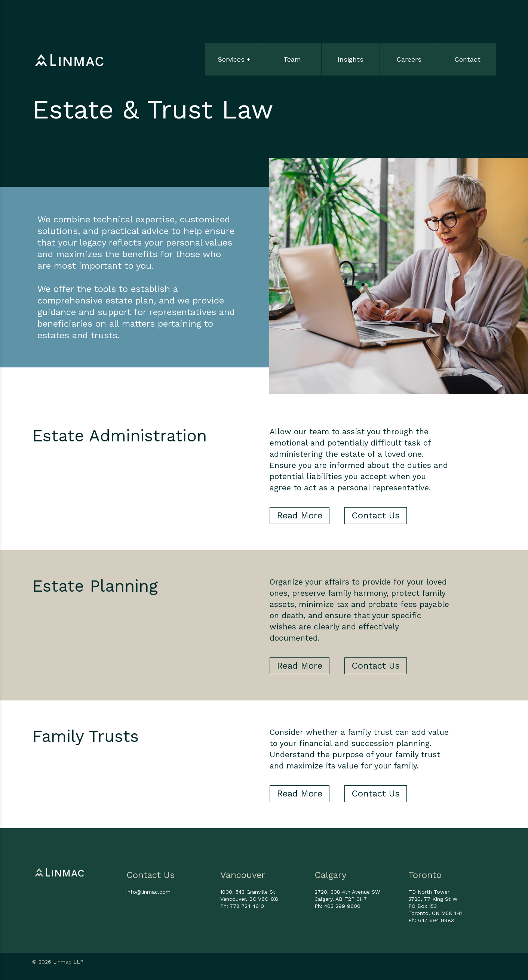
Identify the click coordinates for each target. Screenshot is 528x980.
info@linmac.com (148, 892)
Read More (300, 515)
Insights (351, 59)
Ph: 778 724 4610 (242, 906)
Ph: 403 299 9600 (337, 906)
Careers (409, 59)
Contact (467, 59)
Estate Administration (119, 436)
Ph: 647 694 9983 (431, 920)
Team (292, 59)
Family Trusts (85, 736)
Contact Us (376, 515)
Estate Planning (95, 586)
